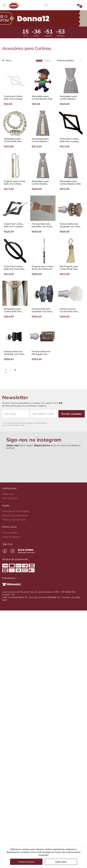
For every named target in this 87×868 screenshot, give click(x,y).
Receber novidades (72, 414)
